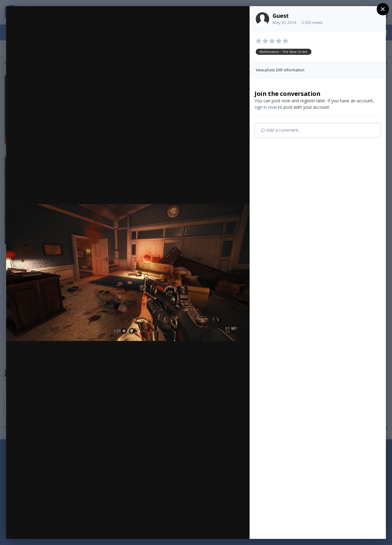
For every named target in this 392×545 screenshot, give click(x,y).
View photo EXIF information (280, 70)
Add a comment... (281, 130)
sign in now (266, 107)
